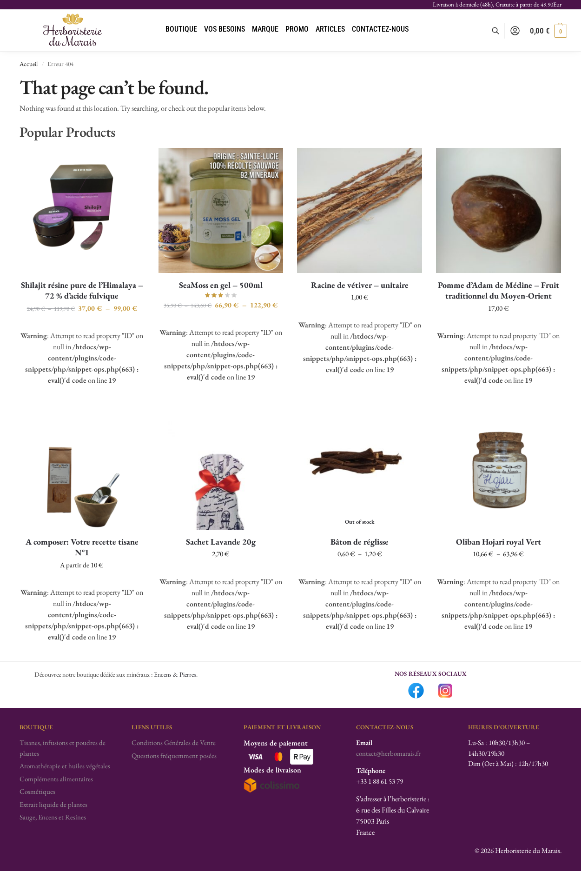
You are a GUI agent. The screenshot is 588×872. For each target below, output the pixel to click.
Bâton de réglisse (360, 542)
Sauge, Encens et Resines (53, 817)
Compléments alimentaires (56, 779)
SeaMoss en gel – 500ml (221, 285)
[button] (548, 31)
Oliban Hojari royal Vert (499, 542)
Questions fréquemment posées (174, 756)
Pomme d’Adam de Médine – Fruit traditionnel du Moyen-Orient (499, 290)
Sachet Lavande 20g (221, 542)
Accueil (29, 64)
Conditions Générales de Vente (174, 742)
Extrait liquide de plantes (53, 804)
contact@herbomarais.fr (388, 753)
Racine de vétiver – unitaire (360, 285)
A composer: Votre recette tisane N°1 (82, 547)
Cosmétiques (37, 791)
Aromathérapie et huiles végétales (65, 766)
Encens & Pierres (175, 674)
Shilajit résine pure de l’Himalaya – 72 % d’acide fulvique (82, 290)
